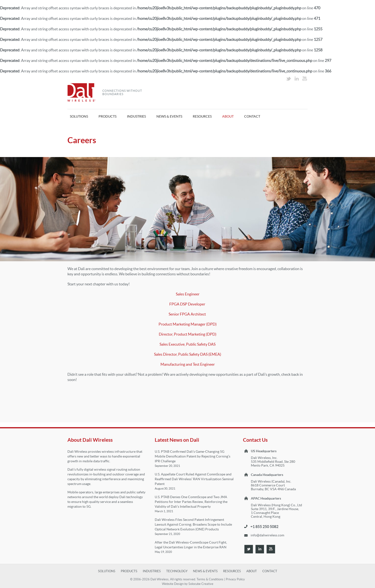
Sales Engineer (188, 294)
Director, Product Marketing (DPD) (188, 334)
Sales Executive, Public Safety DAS (187, 344)
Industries (136, 116)
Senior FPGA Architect (188, 314)
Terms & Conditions (210, 579)
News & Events (169, 116)
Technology (177, 571)
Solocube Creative (201, 584)
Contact (252, 116)
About (228, 116)
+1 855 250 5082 (264, 527)
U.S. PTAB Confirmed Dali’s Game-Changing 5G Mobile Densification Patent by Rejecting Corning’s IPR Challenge (193, 456)
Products (108, 116)
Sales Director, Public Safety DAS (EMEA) (188, 354)
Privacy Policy (235, 579)
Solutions (79, 116)
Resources (202, 116)
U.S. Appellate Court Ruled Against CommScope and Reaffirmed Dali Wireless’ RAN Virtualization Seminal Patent (194, 479)
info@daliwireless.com (267, 535)
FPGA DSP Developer (188, 304)
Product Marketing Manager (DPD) (188, 324)
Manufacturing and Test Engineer (188, 364)
